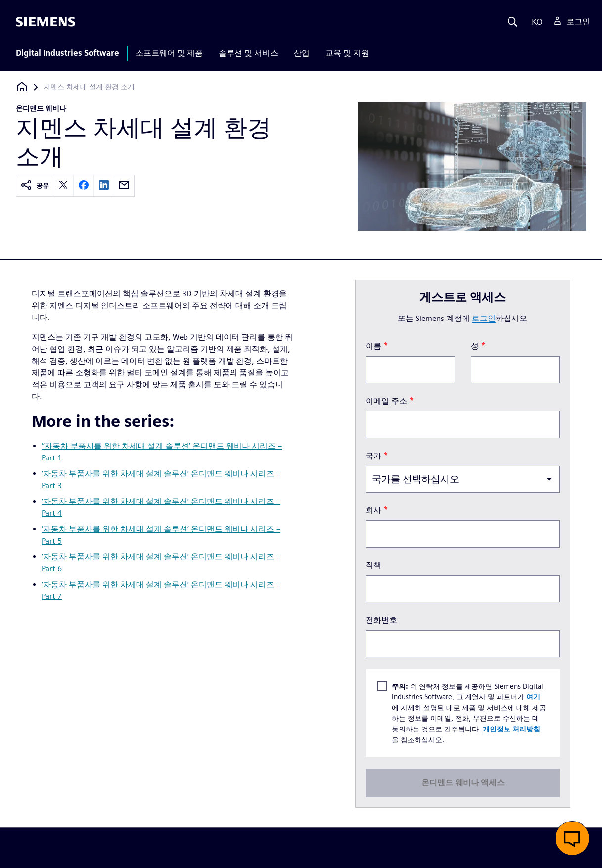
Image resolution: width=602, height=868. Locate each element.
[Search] (512, 22)
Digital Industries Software (68, 53)
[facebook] (84, 186)
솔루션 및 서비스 (248, 53)
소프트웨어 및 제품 (169, 53)
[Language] (535, 22)
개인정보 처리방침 (511, 729)
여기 (533, 697)
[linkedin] (104, 186)
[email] (124, 186)
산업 (302, 53)
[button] (572, 838)
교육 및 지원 (347, 53)
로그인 (484, 318)
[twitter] (63, 186)
